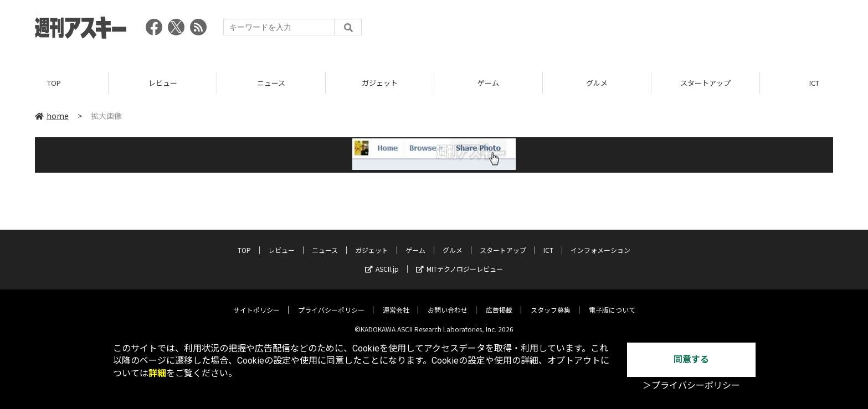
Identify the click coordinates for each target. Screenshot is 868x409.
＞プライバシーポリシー (691, 385)
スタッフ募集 (551, 302)
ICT (548, 243)
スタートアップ (705, 83)
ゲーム (488, 83)
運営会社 (396, 302)
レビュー (163, 83)
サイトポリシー (256, 302)
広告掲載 (499, 302)
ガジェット (380, 83)
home (52, 116)
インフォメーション (600, 243)
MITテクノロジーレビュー (459, 262)
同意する (691, 359)
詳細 (157, 373)
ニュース (271, 83)
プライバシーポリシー (331, 302)
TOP (54, 83)
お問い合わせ (448, 302)
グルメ (597, 83)
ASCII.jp (382, 262)
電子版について (612, 302)
